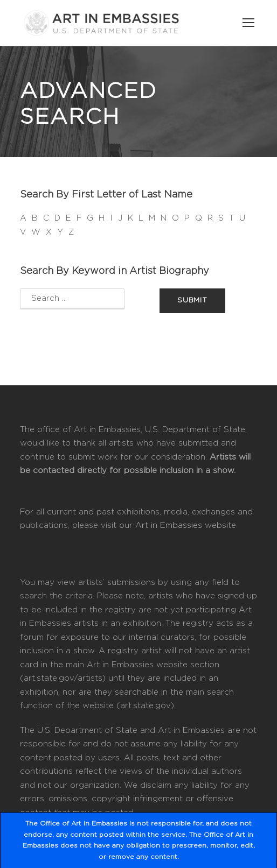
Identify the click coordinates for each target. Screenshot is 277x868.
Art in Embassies (169, 525)
